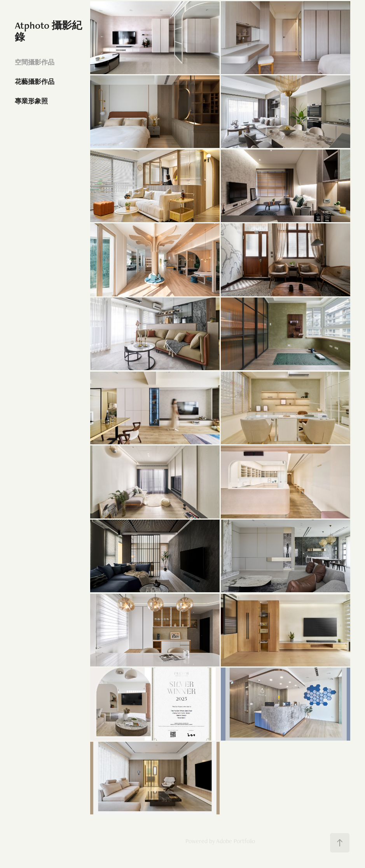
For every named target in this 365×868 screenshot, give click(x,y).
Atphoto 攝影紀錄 (48, 31)
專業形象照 (31, 101)
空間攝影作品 (35, 62)
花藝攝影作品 (35, 82)
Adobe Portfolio (236, 841)
